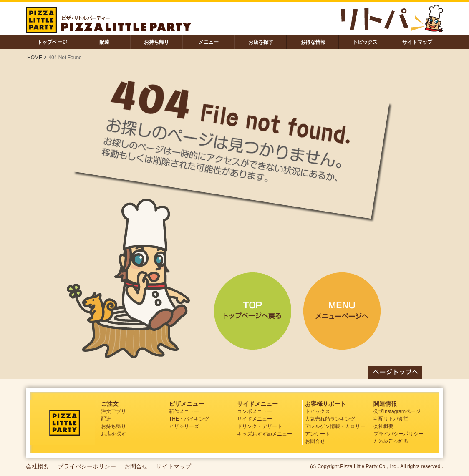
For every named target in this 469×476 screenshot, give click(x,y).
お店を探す (261, 42)
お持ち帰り (156, 42)
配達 (104, 42)
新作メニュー (184, 411)
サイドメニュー (255, 419)
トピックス (365, 42)
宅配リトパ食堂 (391, 419)
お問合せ (315, 441)
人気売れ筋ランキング (330, 419)
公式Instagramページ (397, 411)
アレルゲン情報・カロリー (335, 426)
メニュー (209, 42)
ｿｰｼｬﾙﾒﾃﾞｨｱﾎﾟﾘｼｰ (392, 441)
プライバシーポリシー (398, 434)
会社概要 (383, 426)
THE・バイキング (189, 419)
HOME (35, 58)
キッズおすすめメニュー (265, 434)
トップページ (52, 42)
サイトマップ (417, 42)
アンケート (318, 434)
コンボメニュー (255, 411)
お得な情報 (313, 42)
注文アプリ (113, 411)
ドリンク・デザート (260, 426)
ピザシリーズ (184, 426)
